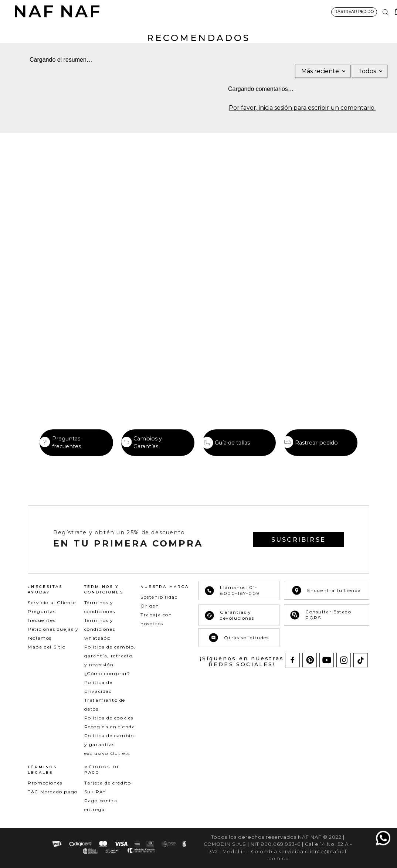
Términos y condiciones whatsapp (100, 629)
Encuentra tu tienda (327, 590)
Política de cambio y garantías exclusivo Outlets (109, 744)
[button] (239, 443)
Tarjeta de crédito (108, 783)
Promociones (45, 783)
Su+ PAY (95, 792)
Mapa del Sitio (47, 647)
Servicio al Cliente (52, 603)
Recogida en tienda (110, 727)
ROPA (144, 32)
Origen (150, 606)
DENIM (168, 32)
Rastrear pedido (316, 443)
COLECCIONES (231, 32)
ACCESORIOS (273, 32)
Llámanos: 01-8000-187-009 (232, 590)
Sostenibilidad (159, 597)
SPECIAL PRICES (335, 35)
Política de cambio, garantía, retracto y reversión (110, 656)
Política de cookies (109, 718)
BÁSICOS (195, 32)
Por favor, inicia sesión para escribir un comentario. (302, 133)
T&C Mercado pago (53, 792)
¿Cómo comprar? (107, 673)
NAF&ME (307, 32)
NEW (123, 32)
